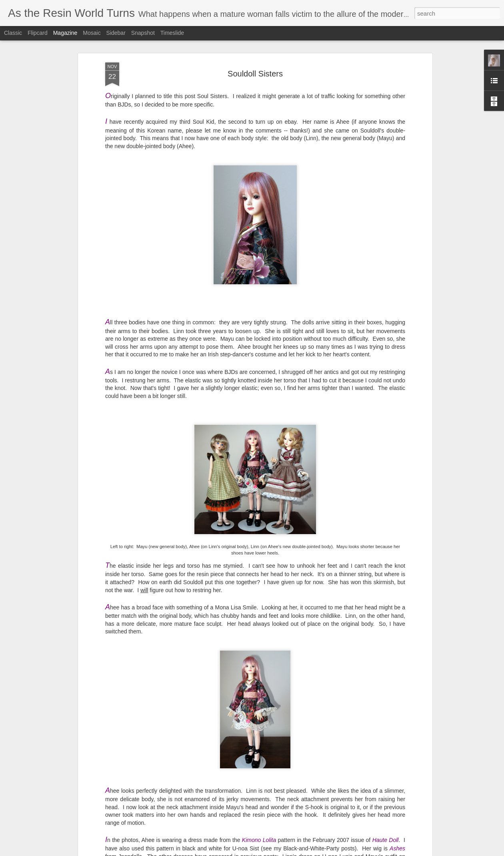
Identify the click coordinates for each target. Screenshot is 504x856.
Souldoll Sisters (255, 50)
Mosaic (92, 33)
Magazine (65, 33)
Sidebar (116, 33)
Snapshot (143, 33)
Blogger (377, 852)
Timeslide (172, 33)
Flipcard (38, 33)
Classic (13, 33)
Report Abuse (400, 852)
